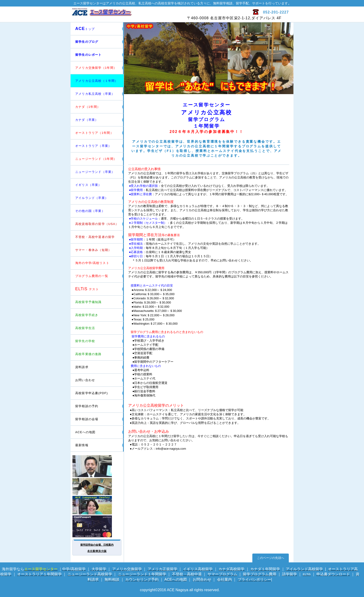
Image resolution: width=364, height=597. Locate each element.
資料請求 (82, 367)
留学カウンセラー (97, 466)
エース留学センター (126, 14)
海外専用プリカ (97, 526)
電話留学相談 (97, 487)
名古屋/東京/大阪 (97, 551)
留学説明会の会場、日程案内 (97, 545)
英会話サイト (97, 505)
